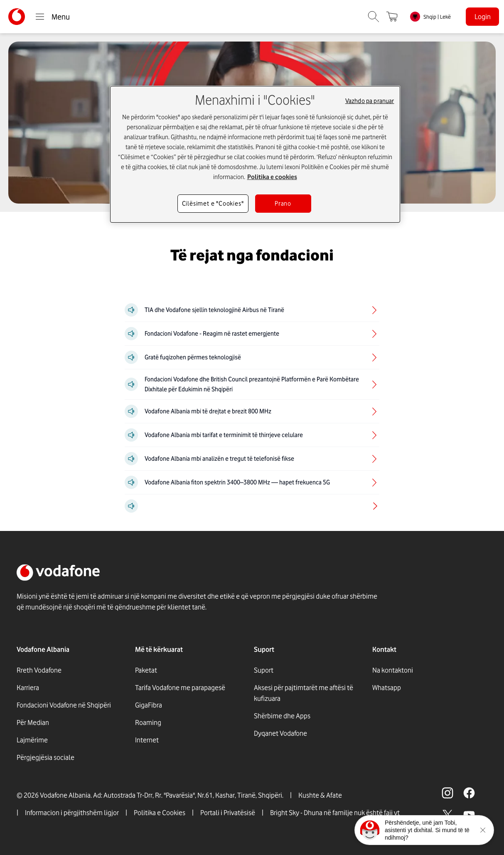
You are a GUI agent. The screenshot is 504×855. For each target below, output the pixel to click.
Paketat (146, 670)
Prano (283, 204)
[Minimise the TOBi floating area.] (483, 830)
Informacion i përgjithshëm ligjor (72, 813)
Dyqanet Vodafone (280, 733)
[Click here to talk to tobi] (370, 830)
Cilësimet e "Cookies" (213, 204)
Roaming (148, 722)
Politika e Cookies (160, 813)
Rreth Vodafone (39, 670)
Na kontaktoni (393, 670)
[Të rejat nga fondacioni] (252, 255)
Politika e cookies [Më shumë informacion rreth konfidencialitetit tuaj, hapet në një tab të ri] (272, 177)
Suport (264, 670)
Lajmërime (32, 740)
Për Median (33, 722)
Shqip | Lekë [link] (437, 17)
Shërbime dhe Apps (282, 716)
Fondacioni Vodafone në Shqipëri (64, 705)
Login (483, 17)
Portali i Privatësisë (228, 813)
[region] (255, 154)
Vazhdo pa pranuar (370, 101)
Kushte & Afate (320, 795)
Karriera (28, 688)
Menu (52, 17)
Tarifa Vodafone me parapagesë (180, 688)
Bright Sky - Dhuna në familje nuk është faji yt (335, 813)
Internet (147, 740)
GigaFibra (149, 705)
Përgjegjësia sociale (45, 757)
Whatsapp (387, 688)
